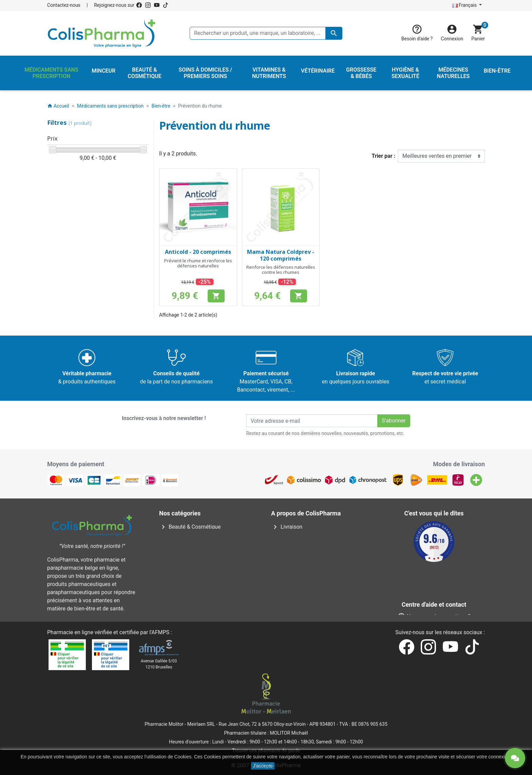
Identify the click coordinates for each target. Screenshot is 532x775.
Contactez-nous (64, 5)
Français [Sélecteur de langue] (465, 5)
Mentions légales (296, 535)
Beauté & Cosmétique (190, 527)
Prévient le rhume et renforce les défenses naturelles (198, 263)
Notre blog (288, 608)
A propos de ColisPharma (307, 551)
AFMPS (160, 632)
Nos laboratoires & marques (309, 600)
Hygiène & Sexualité (188, 543)
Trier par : (383, 156)
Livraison (287, 527)
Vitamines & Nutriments (193, 584)
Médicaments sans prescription (202, 559)
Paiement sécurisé (298, 559)
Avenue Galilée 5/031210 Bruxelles (159, 664)
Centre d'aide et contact (304, 568)
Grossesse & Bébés (187, 535)
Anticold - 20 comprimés (198, 252)
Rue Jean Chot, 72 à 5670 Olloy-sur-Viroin (262, 724)
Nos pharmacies (296, 592)
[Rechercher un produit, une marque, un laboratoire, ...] (266, 33)
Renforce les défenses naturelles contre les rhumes (281, 270)
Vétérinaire (177, 576)
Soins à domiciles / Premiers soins (206, 568)
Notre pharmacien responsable (313, 576)
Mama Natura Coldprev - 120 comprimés (281, 255)
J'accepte (263, 766)
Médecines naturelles (190, 551)
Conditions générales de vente (312, 543)
